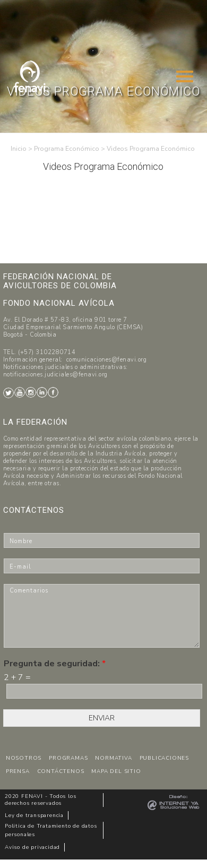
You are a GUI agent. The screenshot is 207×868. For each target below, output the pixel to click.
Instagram (31, 392)
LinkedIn (42, 392)
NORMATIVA (113, 758)
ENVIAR (102, 718)
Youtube (20, 392)
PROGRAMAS (68, 758)
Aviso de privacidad (32, 847)
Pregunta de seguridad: (55, 664)
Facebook (53, 392)
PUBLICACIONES (164, 758)
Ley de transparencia (34, 815)
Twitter (8, 393)
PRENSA (18, 771)
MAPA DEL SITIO (116, 771)
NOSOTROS (24, 758)
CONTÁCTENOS (61, 771)
